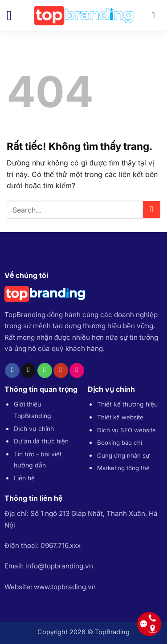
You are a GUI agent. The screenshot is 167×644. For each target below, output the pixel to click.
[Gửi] (152, 210)
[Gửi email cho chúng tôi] (29, 370)
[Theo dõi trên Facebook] (12, 370)
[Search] (156, 15)
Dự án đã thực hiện (41, 441)
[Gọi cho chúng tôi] (45, 370)
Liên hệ (24, 478)
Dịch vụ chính (34, 429)
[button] (13, 16)
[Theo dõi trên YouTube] (61, 370)
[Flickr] (77, 370)
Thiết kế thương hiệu (127, 404)
